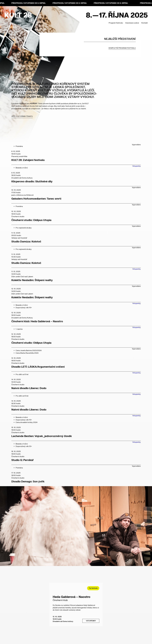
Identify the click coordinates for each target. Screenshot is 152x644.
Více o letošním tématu (22, 116)
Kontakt (145, 23)
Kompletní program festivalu (122, 48)
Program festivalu (116, 23)
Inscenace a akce (132, 23)
